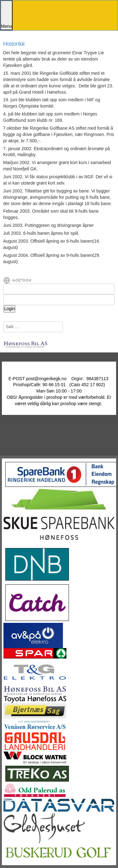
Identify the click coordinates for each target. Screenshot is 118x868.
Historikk (14, 44)
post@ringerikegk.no (46, 379)
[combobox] (33, 327)
